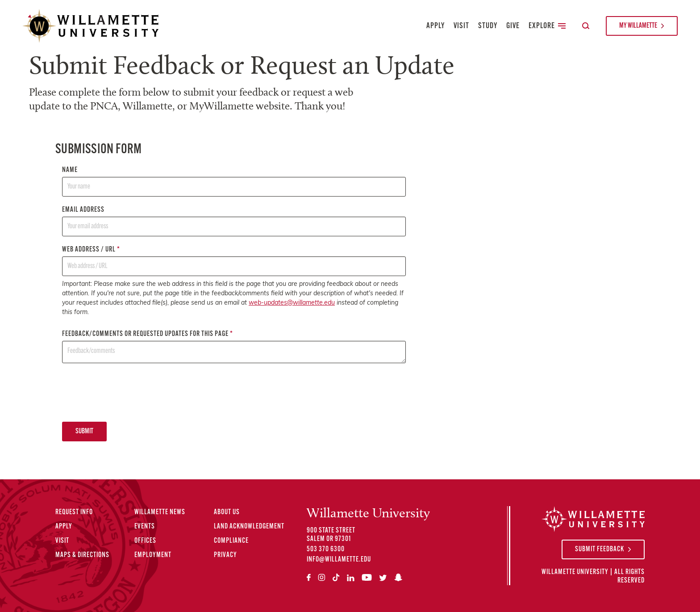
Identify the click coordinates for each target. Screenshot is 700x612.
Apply (435, 26)
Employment (153, 555)
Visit (461, 26)
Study (488, 26)
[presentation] (130, 392)
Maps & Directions (82, 555)
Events (145, 527)
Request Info (74, 512)
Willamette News (160, 512)
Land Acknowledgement (249, 527)
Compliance (231, 541)
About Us (227, 512)
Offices (145, 541)
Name (234, 182)
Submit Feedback (600, 549)
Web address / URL (234, 261)
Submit (84, 432)
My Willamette (638, 26)
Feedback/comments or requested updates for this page (234, 347)
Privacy (225, 555)
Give (513, 26)
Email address (234, 221)
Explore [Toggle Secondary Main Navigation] (547, 26)
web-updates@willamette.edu (292, 303)
